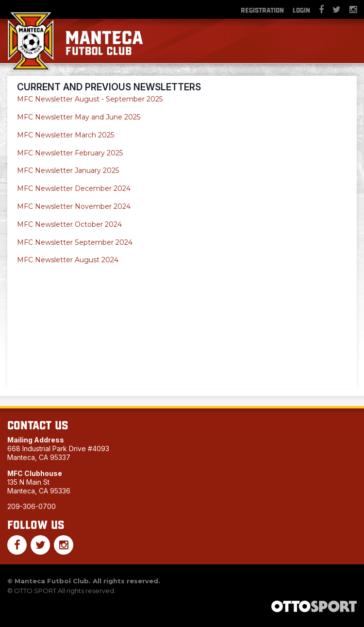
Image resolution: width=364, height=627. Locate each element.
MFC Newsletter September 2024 (75, 242)
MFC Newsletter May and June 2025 (79, 117)
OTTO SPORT (35, 591)
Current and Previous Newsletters (109, 87)
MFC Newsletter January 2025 (68, 170)
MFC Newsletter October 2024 (69, 224)
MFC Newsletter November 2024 (74, 206)
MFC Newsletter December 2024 (74, 188)
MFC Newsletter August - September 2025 (91, 99)
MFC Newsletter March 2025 (66, 135)
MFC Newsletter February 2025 (70, 153)
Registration (262, 10)
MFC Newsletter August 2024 (68, 260)
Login (301, 10)
